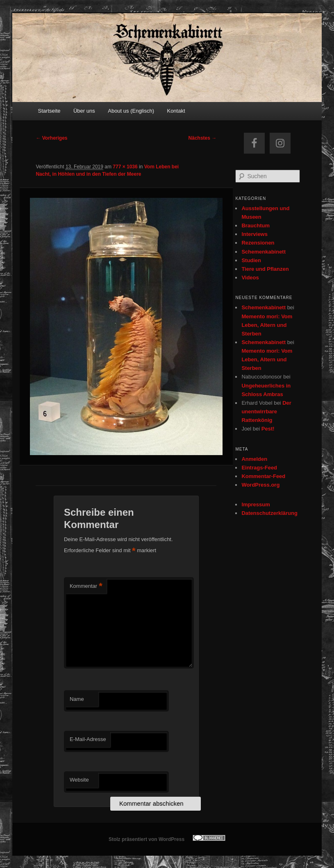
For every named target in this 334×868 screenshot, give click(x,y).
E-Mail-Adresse (88, 739)
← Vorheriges (51, 138)
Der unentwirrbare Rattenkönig (266, 411)
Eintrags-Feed (259, 468)
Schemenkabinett (264, 252)
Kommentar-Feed (263, 476)
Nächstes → (203, 138)
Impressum (256, 504)
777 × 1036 (125, 167)
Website (79, 780)
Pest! (268, 429)
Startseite (49, 111)
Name (77, 699)
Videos (250, 278)
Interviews (254, 234)
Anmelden (254, 459)
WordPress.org (260, 485)
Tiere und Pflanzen (265, 269)
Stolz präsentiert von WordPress (147, 839)
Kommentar (86, 586)
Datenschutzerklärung (269, 513)
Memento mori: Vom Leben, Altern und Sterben (267, 325)
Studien (251, 260)
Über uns (84, 111)
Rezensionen (258, 243)
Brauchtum (256, 225)
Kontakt (176, 111)
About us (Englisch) (131, 111)
